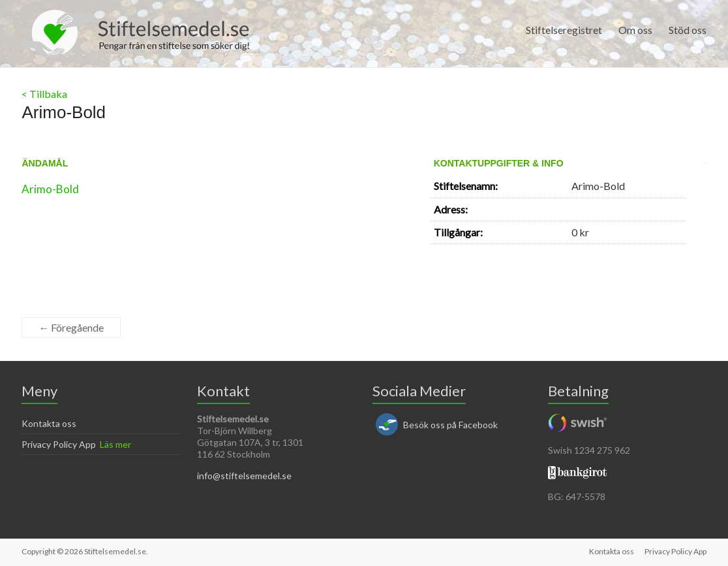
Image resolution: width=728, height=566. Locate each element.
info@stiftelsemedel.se (244, 476)
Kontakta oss (49, 423)
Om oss (635, 30)
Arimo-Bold (50, 189)
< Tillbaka (44, 94)
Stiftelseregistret (564, 30)
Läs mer (115, 444)
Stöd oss (688, 30)
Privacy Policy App (59, 444)
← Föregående (71, 327)
